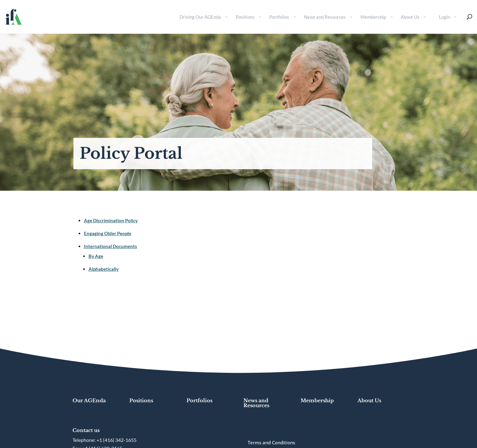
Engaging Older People (108, 233)
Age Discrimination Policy (111, 220)
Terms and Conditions (271, 442)
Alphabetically (104, 269)
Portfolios (199, 400)
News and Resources (256, 403)
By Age (96, 256)
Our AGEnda (89, 400)
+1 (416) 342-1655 (116, 440)
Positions (141, 400)
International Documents (110, 246)
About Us (369, 400)
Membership (317, 400)
